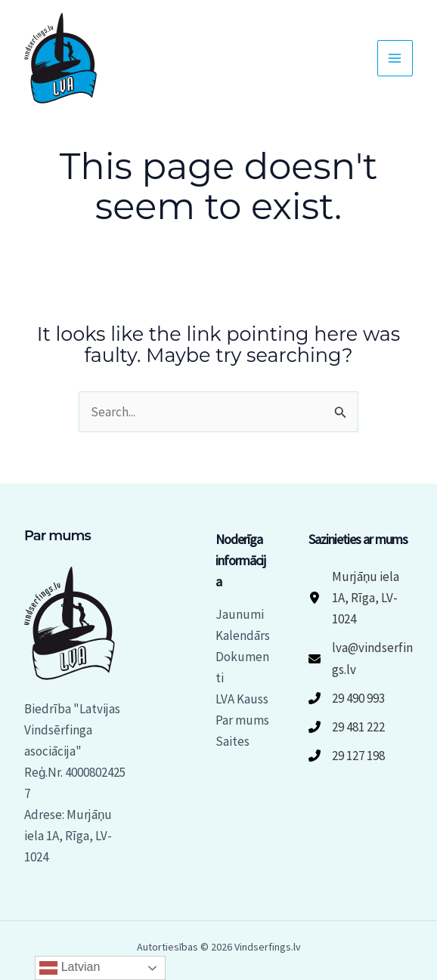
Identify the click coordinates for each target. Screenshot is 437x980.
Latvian (70, 968)
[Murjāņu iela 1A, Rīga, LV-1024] (361, 598)
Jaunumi (240, 614)
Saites (232, 741)
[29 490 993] (347, 698)
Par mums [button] (242, 720)
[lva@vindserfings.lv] (361, 658)
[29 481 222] (347, 727)
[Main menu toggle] (395, 58)
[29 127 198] (347, 756)
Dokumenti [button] (242, 667)
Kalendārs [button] (243, 635)
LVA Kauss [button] (242, 699)
